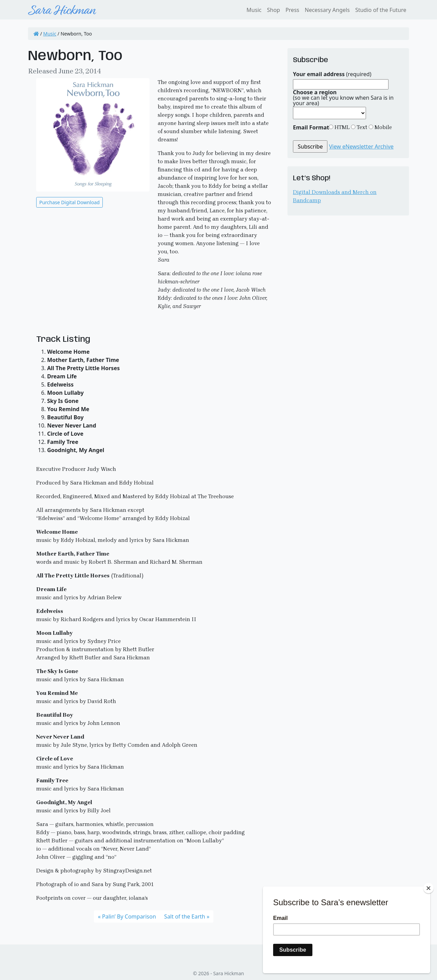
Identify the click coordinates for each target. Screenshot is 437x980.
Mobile (383, 127)
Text (361, 127)
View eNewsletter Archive (361, 146)
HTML (341, 127)
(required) (332, 74)
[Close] (428, 888)
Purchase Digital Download (69, 202)
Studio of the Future (381, 10)
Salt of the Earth (185, 916)
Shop (273, 10)
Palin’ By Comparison (129, 916)
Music (254, 10)
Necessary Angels (327, 10)
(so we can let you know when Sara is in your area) (343, 98)
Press (292, 10)
